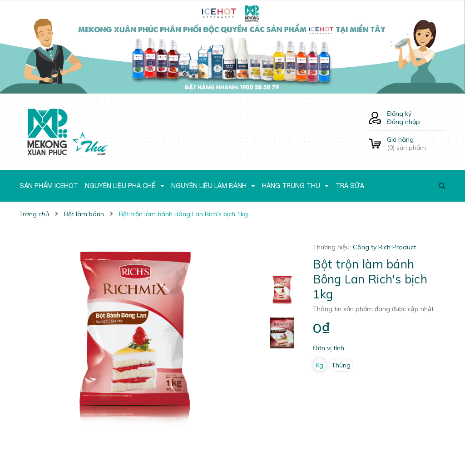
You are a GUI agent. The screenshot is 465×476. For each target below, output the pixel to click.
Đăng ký (399, 114)
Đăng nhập (403, 122)
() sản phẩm (416, 144)
